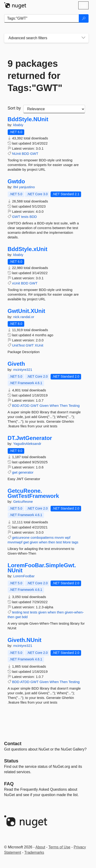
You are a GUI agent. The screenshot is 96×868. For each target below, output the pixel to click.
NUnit (17, 154)
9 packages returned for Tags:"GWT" (35, 76)
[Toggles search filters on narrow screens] (83, 38)
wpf (67, 537)
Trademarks (34, 852)
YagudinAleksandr (27, 444)
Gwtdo (16, 181)
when (43, 542)
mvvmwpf (15, 542)
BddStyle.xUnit (28, 249)
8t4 (16, 187)
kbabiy (18, 125)
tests (25, 217)
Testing (74, 406)
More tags (70, 542)
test (59, 542)
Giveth (16, 364)
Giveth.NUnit (25, 640)
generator (26, 472)
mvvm (59, 537)
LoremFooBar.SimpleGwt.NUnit (42, 568)
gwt (15, 472)
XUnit (39, 345)
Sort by (14, 108)
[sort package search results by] (54, 109)
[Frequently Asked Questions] (9, 784)
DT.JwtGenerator (30, 438)
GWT (34, 154)
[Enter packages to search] (42, 18)
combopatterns (42, 537)
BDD (25, 154)
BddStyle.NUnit (28, 119)
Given (44, 406)
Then (64, 406)
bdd (25, 617)
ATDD (25, 406)
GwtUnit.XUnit (26, 311)
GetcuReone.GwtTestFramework (33, 493)
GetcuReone (23, 501)
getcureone (21, 537)
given (34, 542)
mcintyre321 (23, 370)
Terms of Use (59, 847)
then (52, 542)
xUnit (16, 283)
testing (17, 612)
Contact (13, 744)
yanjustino (27, 187)
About (40, 847)
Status (11, 761)
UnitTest (18, 345)
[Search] (84, 18)
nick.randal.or (24, 317)
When (54, 406)
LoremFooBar (24, 576)
